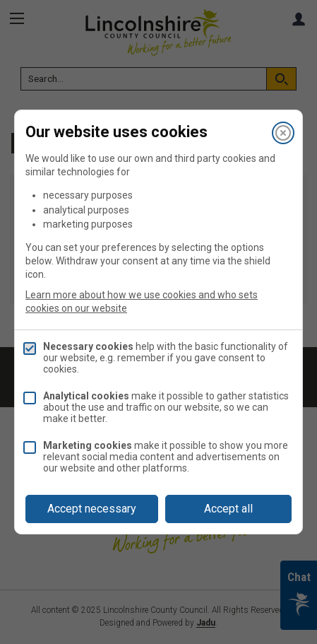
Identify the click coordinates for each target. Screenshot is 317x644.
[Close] (283, 133)
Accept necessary (92, 509)
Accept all (228, 509)
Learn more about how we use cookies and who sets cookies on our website (142, 301)
